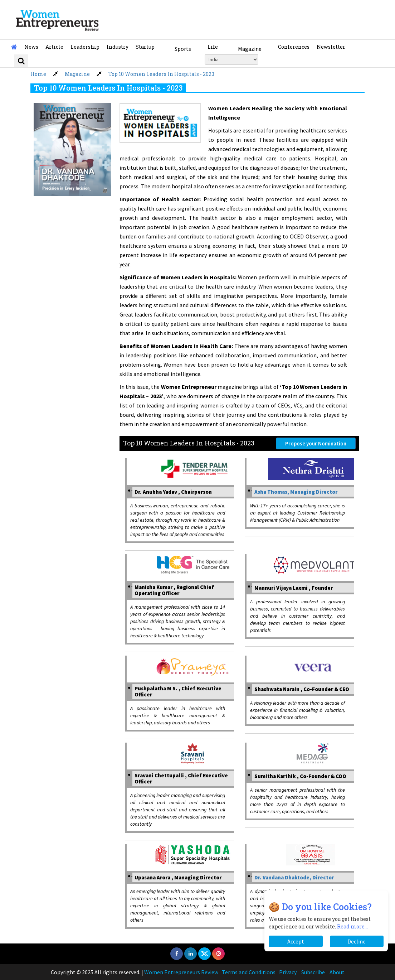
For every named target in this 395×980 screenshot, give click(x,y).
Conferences (294, 47)
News (31, 47)
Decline (357, 941)
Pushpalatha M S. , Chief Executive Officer (178, 691)
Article (54, 47)
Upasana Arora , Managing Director (178, 877)
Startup (145, 47)
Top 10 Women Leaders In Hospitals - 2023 (161, 74)
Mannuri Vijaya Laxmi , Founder (294, 588)
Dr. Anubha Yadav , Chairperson (173, 492)
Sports (183, 49)
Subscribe (313, 972)
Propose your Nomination (316, 443)
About (337, 972)
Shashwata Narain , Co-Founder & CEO (302, 689)
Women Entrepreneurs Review (181, 972)
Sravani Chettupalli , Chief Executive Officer (181, 778)
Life (213, 47)
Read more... (352, 926)
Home (38, 74)
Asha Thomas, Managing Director (296, 492)
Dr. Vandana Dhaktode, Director (294, 877)
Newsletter (331, 47)
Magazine (250, 49)
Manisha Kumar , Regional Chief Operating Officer (174, 590)
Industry (118, 47)
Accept (296, 941)
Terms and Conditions (249, 972)
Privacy (288, 972)
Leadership (85, 47)
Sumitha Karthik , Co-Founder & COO (300, 776)
